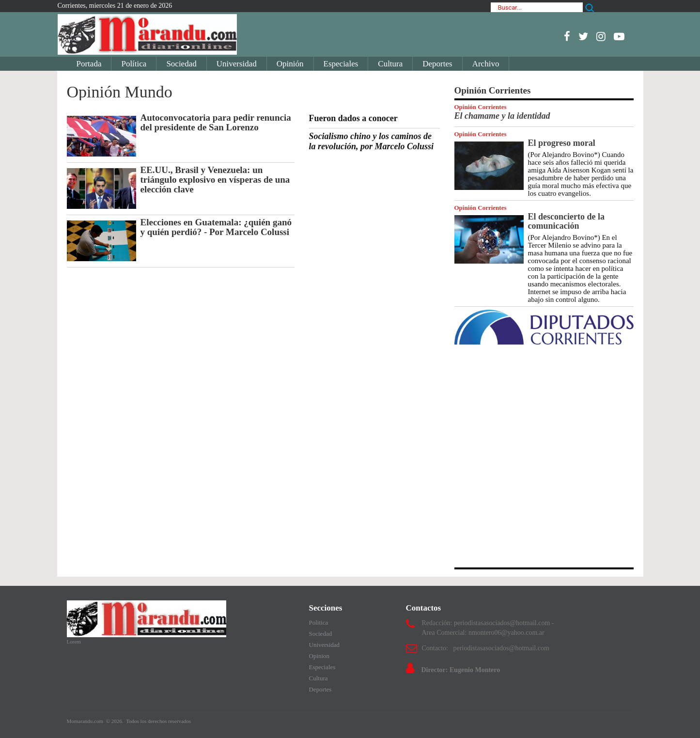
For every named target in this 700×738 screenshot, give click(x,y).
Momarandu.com (86, 721)
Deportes (437, 64)
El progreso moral (562, 143)
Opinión (290, 64)
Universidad (237, 64)
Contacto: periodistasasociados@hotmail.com (486, 648)
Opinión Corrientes (481, 107)
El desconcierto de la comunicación (566, 221)
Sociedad (181, 64)
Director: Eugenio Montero (461, 670)
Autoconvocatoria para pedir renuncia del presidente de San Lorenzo (216, 122)
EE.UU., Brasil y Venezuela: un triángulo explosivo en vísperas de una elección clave (215, 180)
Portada (89, 64)
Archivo (486, 64)
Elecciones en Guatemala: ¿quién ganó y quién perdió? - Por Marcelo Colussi (216, 227)
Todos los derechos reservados (158, 721)
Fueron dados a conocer (353, 118)
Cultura (390, 64)
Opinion (319, 656)
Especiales (341, 64)
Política (134, 64)
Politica (319, 622)
